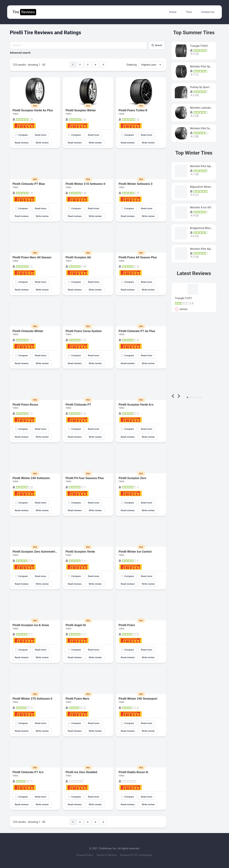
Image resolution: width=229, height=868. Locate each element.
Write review (42, 143)
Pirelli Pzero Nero (77, 699)
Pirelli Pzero (127, 625)
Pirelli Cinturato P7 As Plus (137, 331)
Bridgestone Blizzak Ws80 (205, 228)
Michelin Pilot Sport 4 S (204, 67)
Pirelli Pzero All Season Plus (138, 257)
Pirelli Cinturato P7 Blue (29, 184)
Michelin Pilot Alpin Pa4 (204, 249)
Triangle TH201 (199, 46)
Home (173, 12)
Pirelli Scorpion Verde (80, 552)
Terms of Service (107, 855)
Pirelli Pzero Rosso (25, 405)
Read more (41, 135)
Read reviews (22, 143)
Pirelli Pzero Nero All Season (32, 257)
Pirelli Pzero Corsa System (84, 331)
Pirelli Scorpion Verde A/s (136, 405)
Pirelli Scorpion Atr (78, 257)
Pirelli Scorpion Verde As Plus (33, 110)
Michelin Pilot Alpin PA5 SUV (207, 166)
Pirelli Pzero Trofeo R (133, 110)
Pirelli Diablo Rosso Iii (133, 772)
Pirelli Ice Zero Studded (81, 772)
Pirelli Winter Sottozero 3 (136, 184)
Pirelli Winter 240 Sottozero (31, 478)
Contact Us (208, 12)
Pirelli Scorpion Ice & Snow (31, 625)
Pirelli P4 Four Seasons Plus (85, 478)
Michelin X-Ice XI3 (201, 207)
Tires (189, 12)
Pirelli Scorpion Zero (132, 478)
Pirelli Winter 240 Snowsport (138, 699)
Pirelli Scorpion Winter (81, 110)
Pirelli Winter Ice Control (135, 552)
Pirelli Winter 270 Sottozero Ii (32, 699)
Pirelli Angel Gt (76, 625)
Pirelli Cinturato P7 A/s (28, 772)
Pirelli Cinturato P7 (78, 405)
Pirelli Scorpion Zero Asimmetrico (35, 552)
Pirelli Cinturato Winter (28, 331)
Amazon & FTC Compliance (136, 855)
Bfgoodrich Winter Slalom (205, 187)
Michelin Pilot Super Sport (205, 128)
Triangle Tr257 (183, 298)
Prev (174, 396)
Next (178, 396)
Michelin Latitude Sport (204, 108)
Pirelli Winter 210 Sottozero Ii (85, 184)
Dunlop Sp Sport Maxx (203, 87)
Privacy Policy (85, 855)
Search (157, 45)
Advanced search (20, 53)
